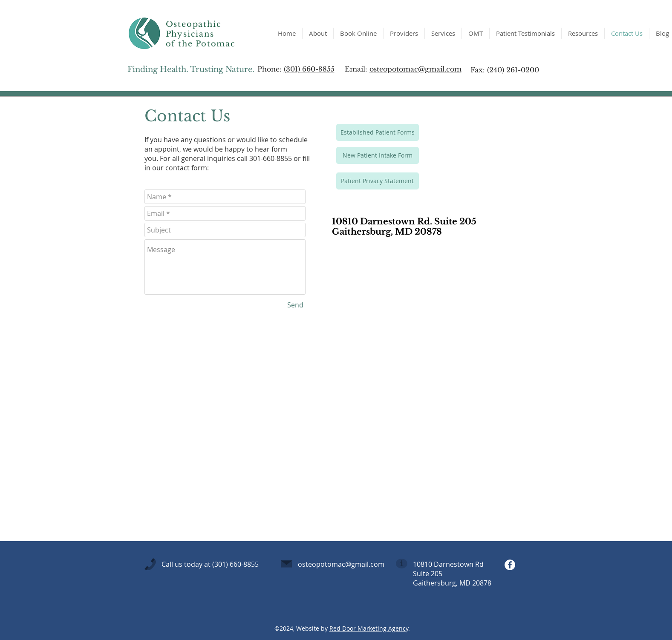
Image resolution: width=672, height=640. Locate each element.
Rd (480, 564)
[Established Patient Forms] (378, 132)
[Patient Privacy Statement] (378, 181)
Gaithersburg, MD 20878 (452, 583)
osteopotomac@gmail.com (415, 69)
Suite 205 (428, 574)
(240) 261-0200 (513, 70)
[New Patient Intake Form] (378, 155)
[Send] (295, 305)
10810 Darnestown (444, 564)
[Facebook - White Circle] (510, 565)
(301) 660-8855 (309, 69)
